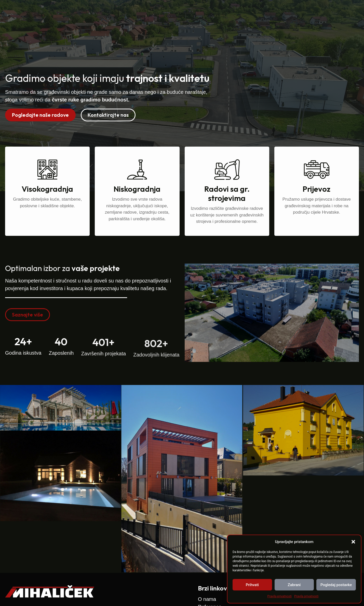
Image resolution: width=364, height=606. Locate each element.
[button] (353, 542)
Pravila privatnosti (280, 596)
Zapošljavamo (284, 13)
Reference (248, 13)
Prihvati (252, 585)
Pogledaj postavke (336, 585)
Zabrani (294, 585)
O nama (219, 13)
